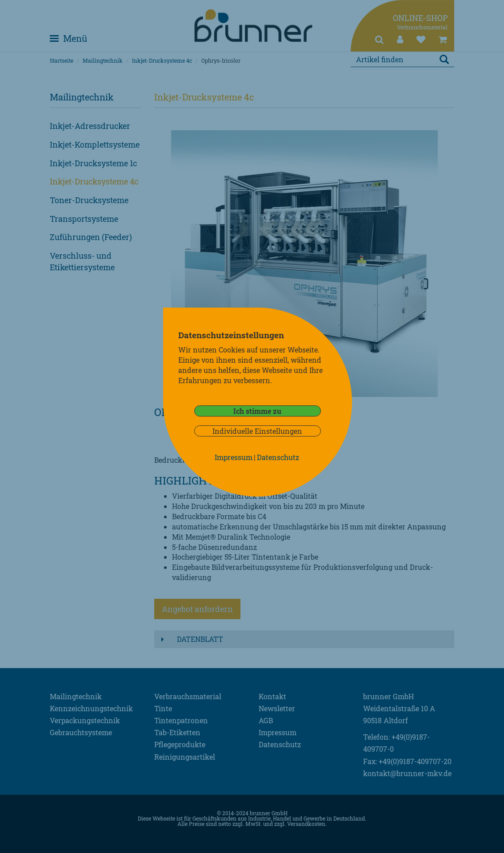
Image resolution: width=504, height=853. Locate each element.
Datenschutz (278, 457)
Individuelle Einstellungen (257, 431)
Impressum (234, 457)
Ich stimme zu (257, 411)
